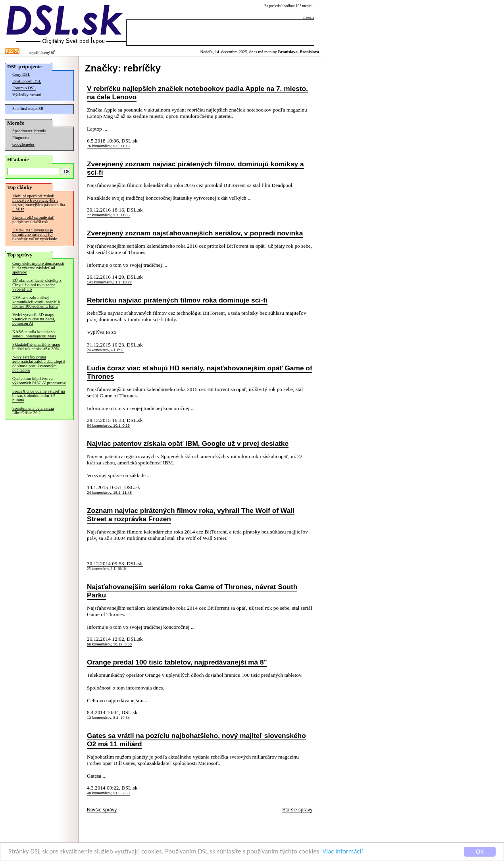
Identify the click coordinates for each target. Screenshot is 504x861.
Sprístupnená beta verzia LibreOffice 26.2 (33, 410)
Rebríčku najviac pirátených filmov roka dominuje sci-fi (177, 300)
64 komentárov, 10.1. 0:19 (108, 426)
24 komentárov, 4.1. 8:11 (105, 350)
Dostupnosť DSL (27, 81)
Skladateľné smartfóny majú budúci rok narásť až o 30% (36, 347)
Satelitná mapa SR (28, 109)
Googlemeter (23, 144)
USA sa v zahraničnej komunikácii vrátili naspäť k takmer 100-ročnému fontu (36, 302)
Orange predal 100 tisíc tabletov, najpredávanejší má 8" (177, 662)
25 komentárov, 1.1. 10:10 (106, 569)
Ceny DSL (21, 74)
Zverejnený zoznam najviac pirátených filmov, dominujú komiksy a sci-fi (195, 168)
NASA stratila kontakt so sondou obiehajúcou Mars (34, 334)
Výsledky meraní (27, 95)
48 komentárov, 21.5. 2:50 (108, 793)
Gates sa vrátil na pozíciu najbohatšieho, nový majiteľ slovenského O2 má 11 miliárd (196, 740)
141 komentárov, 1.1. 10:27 (109, 282)
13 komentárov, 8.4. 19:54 (108, 718)
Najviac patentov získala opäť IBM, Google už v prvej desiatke (188, 443)
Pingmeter (21, 138)
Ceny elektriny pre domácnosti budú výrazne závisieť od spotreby (38, 268)
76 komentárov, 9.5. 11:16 (108, 146)
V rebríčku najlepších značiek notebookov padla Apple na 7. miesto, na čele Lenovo (197, 93)
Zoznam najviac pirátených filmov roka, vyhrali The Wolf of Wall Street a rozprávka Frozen (191, 515)
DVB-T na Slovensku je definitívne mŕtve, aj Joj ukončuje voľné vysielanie (35, 234)
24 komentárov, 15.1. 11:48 (109, 493)
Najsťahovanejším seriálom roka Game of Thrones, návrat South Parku (192, 591)
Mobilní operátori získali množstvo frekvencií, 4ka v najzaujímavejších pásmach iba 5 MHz (39, 202)
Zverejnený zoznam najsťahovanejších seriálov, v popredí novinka (195, 233)
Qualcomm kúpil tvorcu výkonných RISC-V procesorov (39, 381)
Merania (39, 131)
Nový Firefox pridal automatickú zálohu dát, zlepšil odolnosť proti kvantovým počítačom (39, 364)
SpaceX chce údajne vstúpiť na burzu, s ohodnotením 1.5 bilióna (38, 396)
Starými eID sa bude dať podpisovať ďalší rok (33, 220)
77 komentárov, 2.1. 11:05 (108, 215)
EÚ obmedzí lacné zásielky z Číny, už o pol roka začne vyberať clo (37, 285)
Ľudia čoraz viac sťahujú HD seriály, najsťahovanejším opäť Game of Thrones (200, 372)
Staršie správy (297, 810)
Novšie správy (102, 810)
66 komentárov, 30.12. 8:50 (109, 644)
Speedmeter (22, 131)
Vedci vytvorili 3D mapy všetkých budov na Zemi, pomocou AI (34, 319)
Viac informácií (343, 852)
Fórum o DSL (24, 88)
